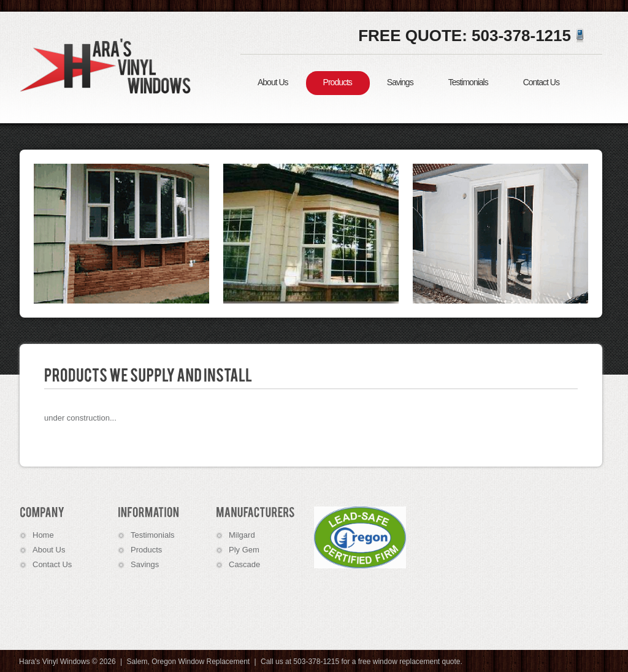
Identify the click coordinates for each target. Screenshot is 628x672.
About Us (273, 82)
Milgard (242, 535)
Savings (400, 82)
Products (338, 82)
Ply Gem (244, 550)
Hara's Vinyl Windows (109, 66)
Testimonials (468, 82)
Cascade (244, 564)
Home (43, 535)
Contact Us (541, 82)
